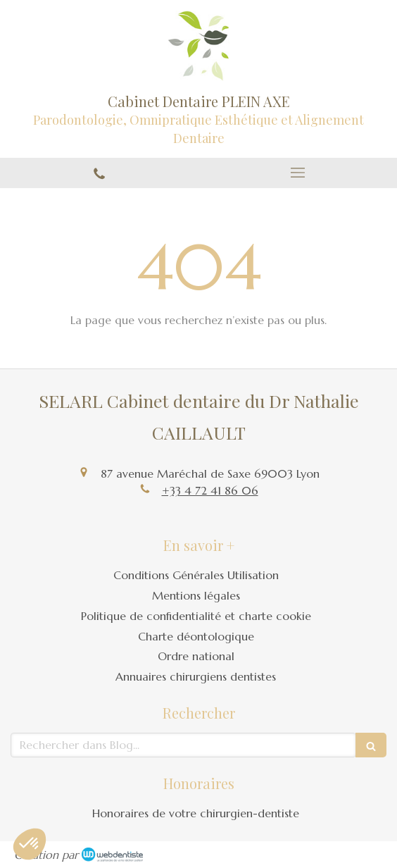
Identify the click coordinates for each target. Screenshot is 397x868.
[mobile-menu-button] (298, 173)
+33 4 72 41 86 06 (210, 490)
